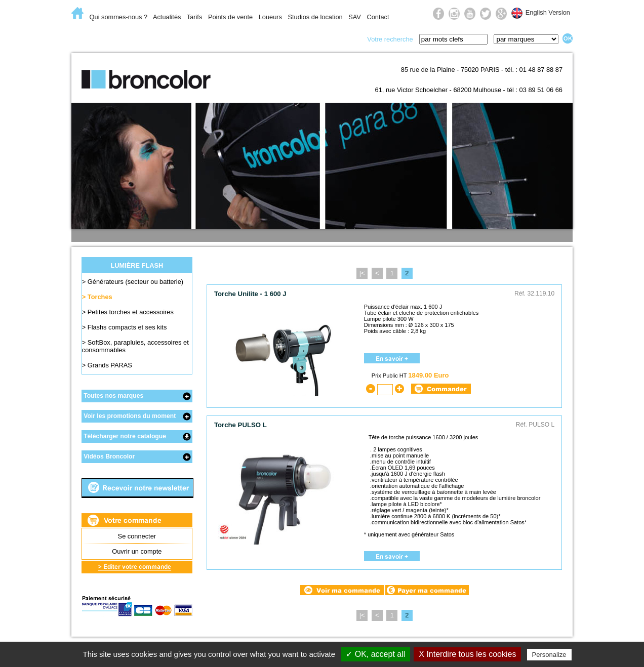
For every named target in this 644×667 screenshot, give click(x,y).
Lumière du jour (250, 38)
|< (362, 273)
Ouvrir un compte (137, 551)
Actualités (167, 17)
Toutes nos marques (113, 396)
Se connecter (137, 536)
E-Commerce (104, 38)
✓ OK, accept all (375, 654)
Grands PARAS (110, 365)
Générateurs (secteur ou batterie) (135, 282)
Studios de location (315, 17)
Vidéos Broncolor (109, 456)
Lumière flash (175, 38)
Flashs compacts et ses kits (127, 327)
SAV (355, 17)
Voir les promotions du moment (130, 416)
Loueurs (270, 17)
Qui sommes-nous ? (119, 17)
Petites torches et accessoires (131, 312)
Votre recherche (390, 39)
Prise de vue (323, 38)
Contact (378, 17)
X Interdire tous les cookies (467, 654)
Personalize (549, 655)
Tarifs (195, 17)
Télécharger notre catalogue (125, 436)
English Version (548, 12)
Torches (100, 297)
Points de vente (230, 17)
